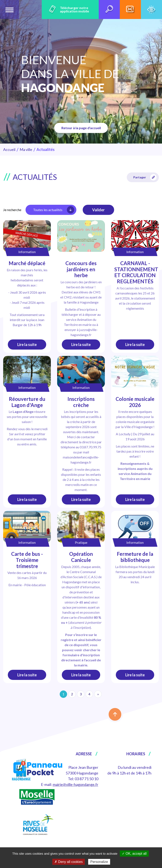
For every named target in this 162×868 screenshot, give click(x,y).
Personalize (99, 862)
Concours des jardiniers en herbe (81, 269)
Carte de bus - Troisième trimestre (27, 560)
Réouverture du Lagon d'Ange (27, 402)
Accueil (9, 149)
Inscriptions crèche (81, 402)
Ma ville (26, 149)
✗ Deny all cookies (69, 862)
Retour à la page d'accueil (81, 128)
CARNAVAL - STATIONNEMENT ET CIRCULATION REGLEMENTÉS (136, 272)
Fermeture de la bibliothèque (135, 557)
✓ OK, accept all (134, 854)
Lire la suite (27, 344)
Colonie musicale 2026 (135, 402)
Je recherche (12, 210)
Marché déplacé (27, 263)
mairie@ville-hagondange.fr (76, 784)
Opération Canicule (81, 557)
